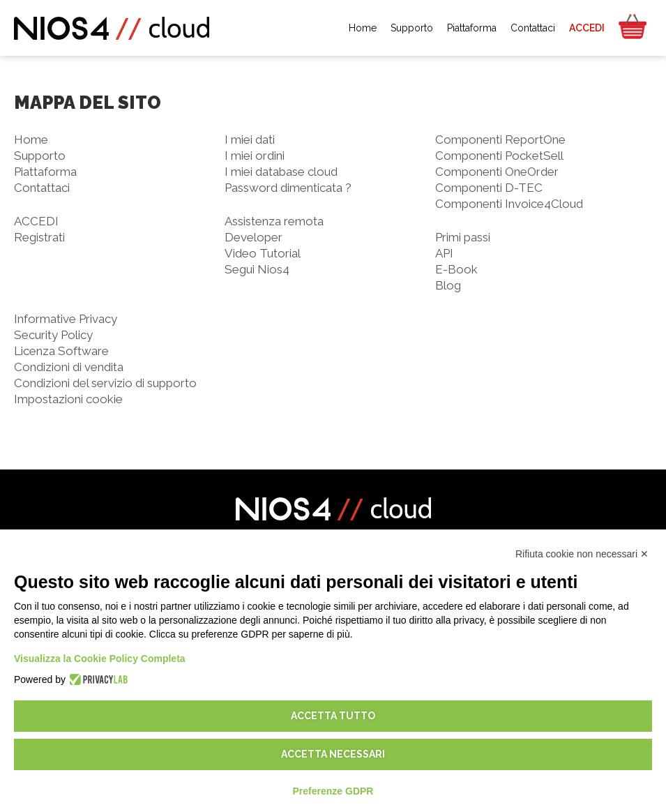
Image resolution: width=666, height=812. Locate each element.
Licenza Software (61, 351)
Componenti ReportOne (500, 140)
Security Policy (53, 335)
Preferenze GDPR (333, 791)
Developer (253, 237)
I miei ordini (255, 156)
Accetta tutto (333, 716)
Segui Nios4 (257, 269)
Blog (448, 285)
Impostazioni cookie (68, 399)
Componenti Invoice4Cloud (509, 204)
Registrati (39, 237)
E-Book (456, 269)
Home (31, 140)
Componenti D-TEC (489, 188)
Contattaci (42, 188)
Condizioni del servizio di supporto (105, 383)
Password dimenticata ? (288, 188)
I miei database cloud (281, 172)
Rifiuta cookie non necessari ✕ (582, 554)
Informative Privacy (66, 319)
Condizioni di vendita (69, 367)
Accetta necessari (333, 754)
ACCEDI (36, 221)
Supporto (40, 156)
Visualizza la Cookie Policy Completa (100, 659)
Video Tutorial (263, 253)
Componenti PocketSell (499, 156)
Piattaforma (45, 172)
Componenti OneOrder (497, 172)
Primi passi (463, 237)
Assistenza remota (274, 221)
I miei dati (250, 140)
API (444, 253)
